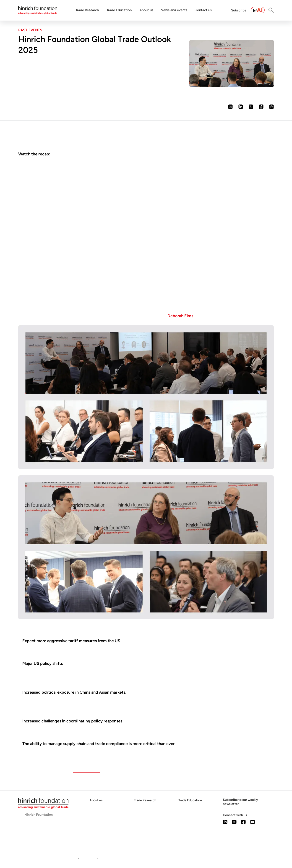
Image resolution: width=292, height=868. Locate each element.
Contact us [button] (203, 10)
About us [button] (146, 10)
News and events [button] (174, 10)
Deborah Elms (180, 316)
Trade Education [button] (119, 10)
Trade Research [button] (87, 10)
